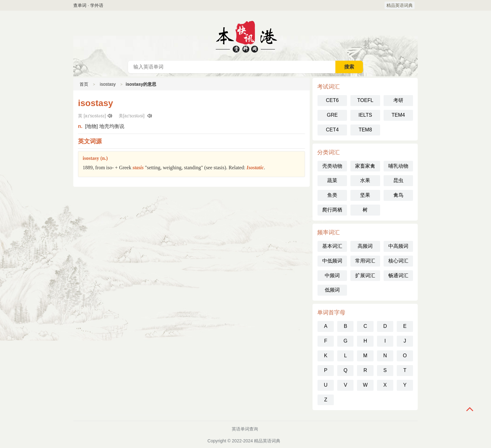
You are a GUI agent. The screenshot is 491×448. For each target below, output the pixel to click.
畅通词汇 (398, 275)
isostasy (108, 84)
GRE (332, 115)
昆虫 (398, 180)
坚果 (365, 195)
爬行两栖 (332, 210)
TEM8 (365, 130)
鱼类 (332, 195)
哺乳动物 (398, 166)
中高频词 (398, 246)
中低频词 (332, 261)
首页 (84, 84)
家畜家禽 (365, 166)
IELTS (365, 115)
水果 (365, 180)
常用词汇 (365, 261)
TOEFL (365, 100)
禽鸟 (398, 195)
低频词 (332, 290)
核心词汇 (398, 261)
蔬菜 (332, 180)
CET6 (332, 100)
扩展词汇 (365, 275)
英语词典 (246, 36)
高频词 (365, 246)
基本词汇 (332, 246)
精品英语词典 (400, 5)
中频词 (332, 275)
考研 (398, 100)
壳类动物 (332, 166)
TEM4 (398, 115)
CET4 (332, 130)
